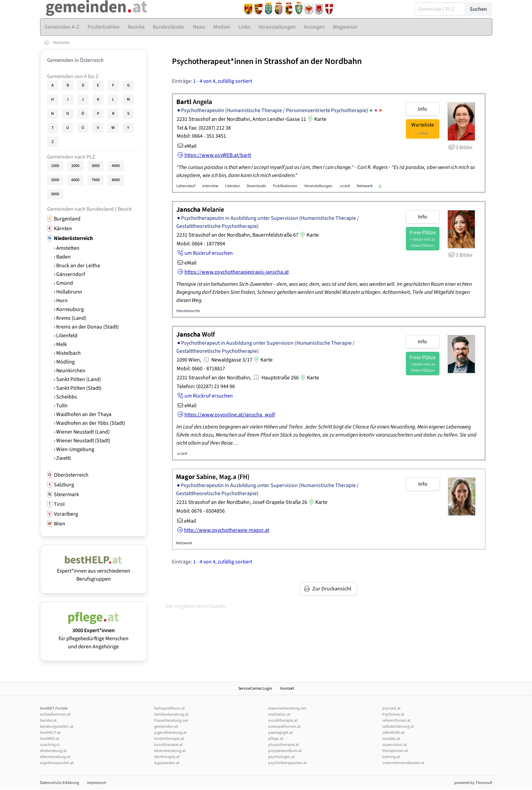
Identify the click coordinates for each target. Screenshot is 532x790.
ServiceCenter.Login (255, 689)
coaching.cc (50, 745)
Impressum (97, 783)
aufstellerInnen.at (55, 714)
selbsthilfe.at (393, 733)
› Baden (62, 257)
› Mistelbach (67, 353)
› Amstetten (67, 248)
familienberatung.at (171, 714)
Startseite (61, 43)
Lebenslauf (186, 186)
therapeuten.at (395, 751)
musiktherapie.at (283, 720)
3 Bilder (460, 147)
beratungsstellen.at (57, 727)
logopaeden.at (167, 763)
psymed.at (391, 708)
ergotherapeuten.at (57, 763)
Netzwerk (365, 186)
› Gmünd (63, 283)
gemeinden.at (166, 727)
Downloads (256, 186)
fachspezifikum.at (169, 708)
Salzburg (64, 485)
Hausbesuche (188, 311)
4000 (116, 166)
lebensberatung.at (170, 751)
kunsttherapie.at (168, 745)
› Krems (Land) (70, 318)
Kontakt (287, 689)
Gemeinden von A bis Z (73, 76)
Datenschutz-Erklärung (60, 783)
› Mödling (64, 362)
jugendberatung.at (170, 733)
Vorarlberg (66, 514)
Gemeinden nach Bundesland (80, 209)
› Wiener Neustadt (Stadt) (82, 441)
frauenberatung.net (171, 720)
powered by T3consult (473, 783)
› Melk (60, 344)
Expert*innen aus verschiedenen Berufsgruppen (94, 571)
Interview (210, 186)
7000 (96, 180)
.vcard (345, 186)
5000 (55, 180)
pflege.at (276, 739)
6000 (75, 180)
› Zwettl (62, 458)
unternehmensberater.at (403, 763)
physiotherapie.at (283, 745)
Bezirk (125, 209)
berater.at (48, 720)
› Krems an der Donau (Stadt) (86, 327)
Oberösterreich (71, 475)
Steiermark (66, 494)
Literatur (233, 186)
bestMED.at (50, 739)
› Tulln (61, 406)
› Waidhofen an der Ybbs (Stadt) (90, 423)
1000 (55, 166)
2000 (75, 166)
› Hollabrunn (68, 292)
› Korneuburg (69, 309)
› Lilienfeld (66, 336)
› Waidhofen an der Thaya (83, 414)
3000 (96, 166)
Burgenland (67, 219)
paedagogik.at (280, 733)
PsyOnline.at (393, 714)
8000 (116, 180)
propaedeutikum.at (285, 751)
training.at (391, 757)
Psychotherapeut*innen (213, 61)
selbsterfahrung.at (398, 727)
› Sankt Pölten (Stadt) (78, 388)
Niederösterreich (73, 238)
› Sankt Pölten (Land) (77, 379)
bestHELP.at (50, 733)
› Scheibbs (65, 397)
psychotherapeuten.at (287, 763)
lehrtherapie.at (167, 757)
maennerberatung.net (287, 708)
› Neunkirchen (70, 371)
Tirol (59, 504)
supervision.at (395, 745)
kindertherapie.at (169, 739)
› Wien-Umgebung (74, 449)
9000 (55, 194)
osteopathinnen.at (284, 727)
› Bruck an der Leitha (77, 266)
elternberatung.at (55, 757)
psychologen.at (281, 757)
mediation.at (279, 714)
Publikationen (285, 186)
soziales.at (391, 739)
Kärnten (63, 229)
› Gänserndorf (69, 274)
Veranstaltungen (318, 186)
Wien (60, 524)
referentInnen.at (396, 720)
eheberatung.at (53, 751)
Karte (316, 119)
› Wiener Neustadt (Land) (82, 432)
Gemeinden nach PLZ (71, 157)
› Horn (61, 301)
